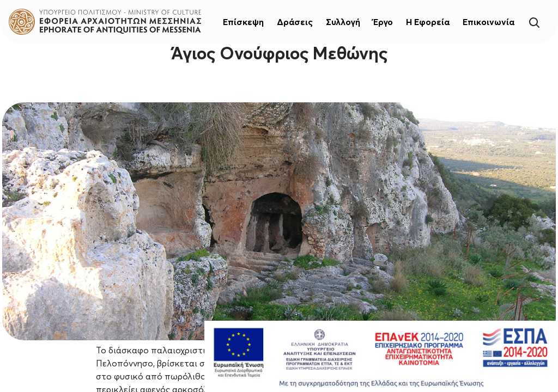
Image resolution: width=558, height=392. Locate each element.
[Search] (534, 22)
